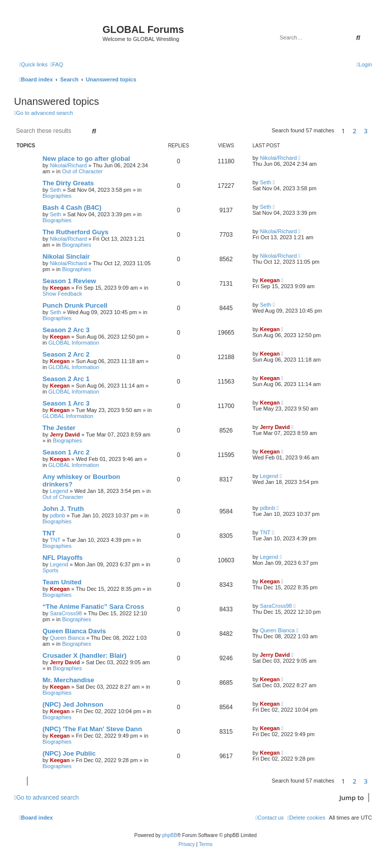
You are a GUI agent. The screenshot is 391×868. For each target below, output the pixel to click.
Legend (59, 491)
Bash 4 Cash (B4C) (72, 208)
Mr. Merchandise (68, 680)
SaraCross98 (66, 613)
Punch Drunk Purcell (75, 305)
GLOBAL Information (74, 343)
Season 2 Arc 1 (66, 379)
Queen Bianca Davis (74, 631)
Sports (50, 570)
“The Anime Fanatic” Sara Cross (93, 607)
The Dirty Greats (68, 183)
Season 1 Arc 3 (66, 403)
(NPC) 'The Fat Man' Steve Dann (92, 729)
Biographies (57, 196)
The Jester (59, 428)
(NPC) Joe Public (69, 753)
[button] (374, 131)
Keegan (60, 288)
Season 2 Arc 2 (66, 354)
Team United (62, 582)
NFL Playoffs (62, 558)
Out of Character (82, 171)
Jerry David (65, 434)
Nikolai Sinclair (66, 256)
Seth (56, 190)
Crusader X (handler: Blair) (84, 655)
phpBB (169, 835)
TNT (49, 533)
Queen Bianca (67, 638)
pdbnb (58, 515)
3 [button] (366, 131)
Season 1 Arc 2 (66, 452)
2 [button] (354, 131)
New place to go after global (86, 159)
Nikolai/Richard (68, 165)
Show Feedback (62, 294)
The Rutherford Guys (75, 232)
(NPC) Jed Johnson (73, 704)
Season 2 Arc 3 (66, 330)
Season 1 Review (69, 281)
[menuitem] (56, 64)
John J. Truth (63, 509)
